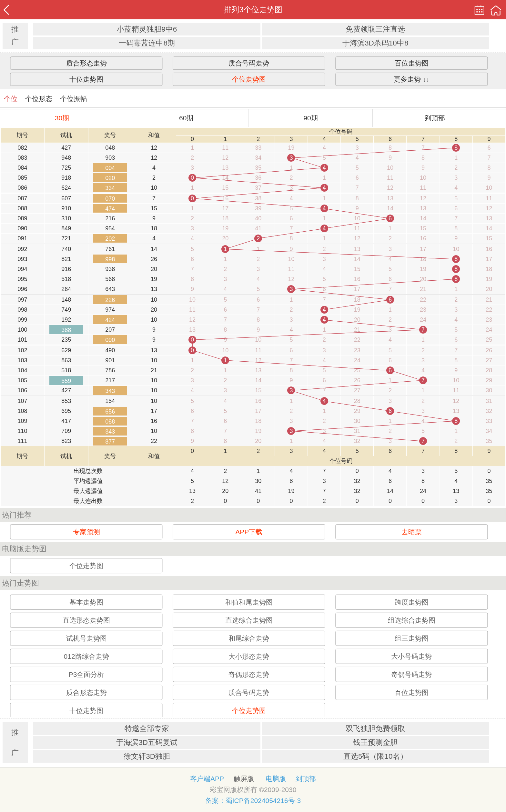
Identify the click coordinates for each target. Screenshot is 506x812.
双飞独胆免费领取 (375, 729)
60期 (186, 118)
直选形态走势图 (86, 620)
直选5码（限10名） (375, 756)
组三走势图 (412, 638)
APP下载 (249, 532)
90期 (310, 118)
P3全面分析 (86, 674)
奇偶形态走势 (249, 674)
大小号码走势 (411, 656)
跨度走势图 (412, 602)
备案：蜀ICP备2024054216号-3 (253, 801)
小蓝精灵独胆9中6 (147, 29)
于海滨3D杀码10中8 (375, 43)
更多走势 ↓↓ (412, 79)
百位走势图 (412, 63)
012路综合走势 (86, 656)
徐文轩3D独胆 (147, 756)
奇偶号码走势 (411, 674)
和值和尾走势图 (249, 602)
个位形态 (39, 99)
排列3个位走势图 (253, 10)
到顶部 (435, 118)
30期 (62, 118)
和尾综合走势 (249, 638)
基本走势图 (86, 602)
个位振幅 (74, 99)
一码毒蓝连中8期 (147, 43)
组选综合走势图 (412, 620)
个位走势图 (249, 79)
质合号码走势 (249, 63)
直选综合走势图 (249, 620)
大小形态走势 (249, 656)
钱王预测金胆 (375, 742)
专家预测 (86, 532)
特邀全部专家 (147, 729)
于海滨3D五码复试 (147, 742)
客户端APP (207, 779)
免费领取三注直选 (375, 29)
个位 (11, 99)
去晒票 (412, 532)
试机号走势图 (86, 638)
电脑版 (276, 779)
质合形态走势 (86, 63)
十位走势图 (86, 79)
